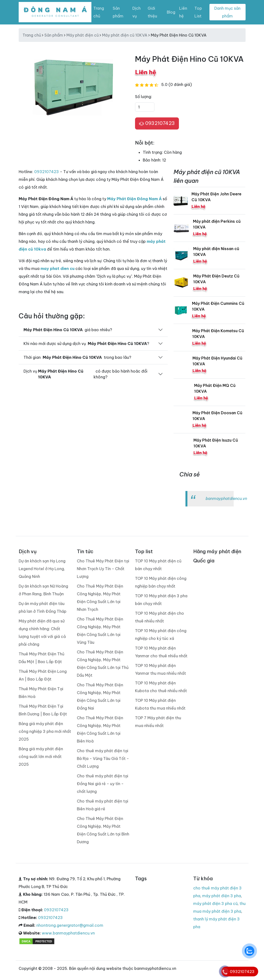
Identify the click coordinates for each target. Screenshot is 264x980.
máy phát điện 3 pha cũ (215, 903)
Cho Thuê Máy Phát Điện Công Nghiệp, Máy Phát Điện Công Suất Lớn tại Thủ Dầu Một (103, 664)
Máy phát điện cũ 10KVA (125, 35)
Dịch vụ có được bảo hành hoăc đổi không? (86, 374)
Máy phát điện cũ (83, 35)
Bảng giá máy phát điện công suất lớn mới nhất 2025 (41, 757)
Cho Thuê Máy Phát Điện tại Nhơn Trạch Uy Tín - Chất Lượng (103, 569)
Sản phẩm (118, 12)
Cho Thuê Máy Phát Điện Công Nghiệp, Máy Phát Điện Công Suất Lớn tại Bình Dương (103, 830)
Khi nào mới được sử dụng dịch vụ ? (86, 344)
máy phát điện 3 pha (222, 896)
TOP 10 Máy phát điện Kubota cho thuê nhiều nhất (161, 687)
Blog (171, 12)
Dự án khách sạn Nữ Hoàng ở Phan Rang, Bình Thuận (43, 590)
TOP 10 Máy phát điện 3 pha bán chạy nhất (161, 600)
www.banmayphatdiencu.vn (68, 933)
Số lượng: (144, 97)
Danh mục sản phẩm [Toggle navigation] (227, 12)
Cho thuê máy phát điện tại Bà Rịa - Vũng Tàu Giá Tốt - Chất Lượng (103, 758)
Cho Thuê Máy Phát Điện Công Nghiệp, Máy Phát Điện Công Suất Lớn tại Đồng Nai (100, 697)
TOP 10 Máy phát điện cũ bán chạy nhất (158, 565)
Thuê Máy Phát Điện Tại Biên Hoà (41, 693)
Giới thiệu (152, 12)
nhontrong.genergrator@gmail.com (70, 925)
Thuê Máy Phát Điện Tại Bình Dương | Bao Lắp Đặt (43, 710)
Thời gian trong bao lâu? (77, 357)
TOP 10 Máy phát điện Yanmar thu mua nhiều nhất (160, 669)
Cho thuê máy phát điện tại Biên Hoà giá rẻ (103, 805)
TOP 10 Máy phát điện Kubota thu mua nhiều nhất (160, 704)
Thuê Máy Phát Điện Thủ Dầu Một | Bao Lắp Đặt (41, 658)
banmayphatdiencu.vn (226, 498)
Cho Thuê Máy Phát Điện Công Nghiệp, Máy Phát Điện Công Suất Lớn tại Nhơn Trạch (100, 598)
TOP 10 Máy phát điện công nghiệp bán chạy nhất (161, 582)
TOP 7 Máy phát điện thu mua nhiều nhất (158, 722)
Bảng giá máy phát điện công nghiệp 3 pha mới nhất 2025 (45, 731)
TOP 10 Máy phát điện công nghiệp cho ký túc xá (161, 635)
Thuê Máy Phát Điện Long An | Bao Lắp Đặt (43, 675)
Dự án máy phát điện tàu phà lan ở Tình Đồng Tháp (43, 607)
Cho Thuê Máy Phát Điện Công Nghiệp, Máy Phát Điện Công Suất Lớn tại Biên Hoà (100, 729)
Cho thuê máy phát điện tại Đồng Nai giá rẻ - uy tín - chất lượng (103, 784)
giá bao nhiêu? (68, 330)
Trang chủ (99, 12)
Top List (198, 12)
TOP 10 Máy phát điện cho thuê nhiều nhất (160, 617)
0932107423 (157, 123)
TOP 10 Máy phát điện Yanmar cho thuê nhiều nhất (161, 652)
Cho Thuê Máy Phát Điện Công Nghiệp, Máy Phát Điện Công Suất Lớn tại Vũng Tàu (100, 631)
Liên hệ (183, 12)
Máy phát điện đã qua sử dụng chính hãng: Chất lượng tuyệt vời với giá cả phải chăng (42, 633)
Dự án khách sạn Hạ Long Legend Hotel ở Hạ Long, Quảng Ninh (42, 569)
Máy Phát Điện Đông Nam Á (134, 199)
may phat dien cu (57, 268)
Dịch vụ (136, 12)
